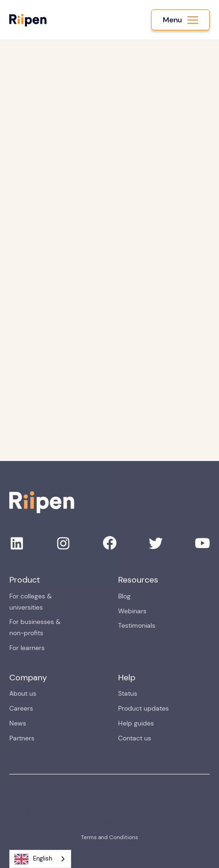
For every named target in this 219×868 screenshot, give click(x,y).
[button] (180, 20)
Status (128, 693)
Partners (22, 738)
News (18, 723)
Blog (124, 596)
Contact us (135, 738)
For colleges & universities (30, 602)
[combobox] (40, 859)
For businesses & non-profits (35, 627)
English (33, 859)
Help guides (136, 723)
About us (23, 693)
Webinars (132, 611)
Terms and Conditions (109, 837)
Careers (21, 708)
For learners (27, 648)
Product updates (143, 708)
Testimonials (137, 625)
